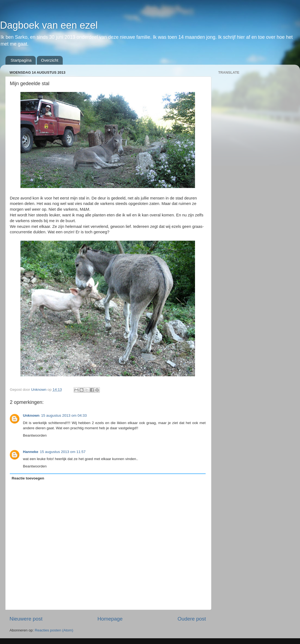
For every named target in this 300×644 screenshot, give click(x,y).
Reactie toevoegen (28, 478)
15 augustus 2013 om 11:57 (63, 452)
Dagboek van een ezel (49, 25)
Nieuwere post (26, 619)
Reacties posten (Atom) (54, 630)
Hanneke (31, 452)
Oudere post (192, 619)
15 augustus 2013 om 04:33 (64, 415)
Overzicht (49, 60)
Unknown (31, 415)
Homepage (110, 619)
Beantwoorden (35, 435)
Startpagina (21, 60)
